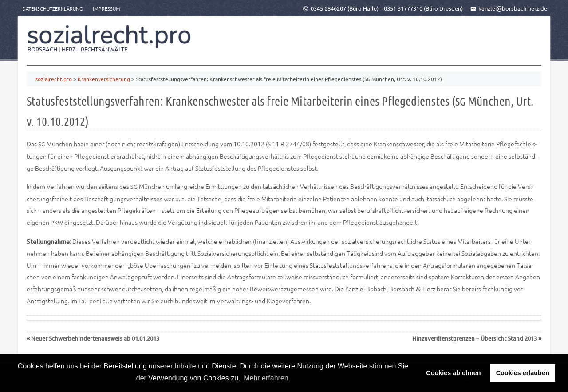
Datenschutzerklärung (52, 8)
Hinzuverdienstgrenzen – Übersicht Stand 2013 (475, 338)
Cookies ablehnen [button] (453, 373)
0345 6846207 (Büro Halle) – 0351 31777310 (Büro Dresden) (383, 8)
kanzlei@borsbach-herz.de (509, 8)
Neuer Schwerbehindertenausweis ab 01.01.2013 (95, 338)
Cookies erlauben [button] (523, 373)
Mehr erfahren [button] (266, 378)
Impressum (106, 8)
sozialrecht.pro (109, 35)
